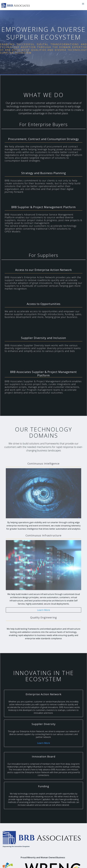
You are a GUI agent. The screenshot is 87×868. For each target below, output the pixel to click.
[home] (16, 5)
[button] (83, 4)
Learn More (44, 610)
